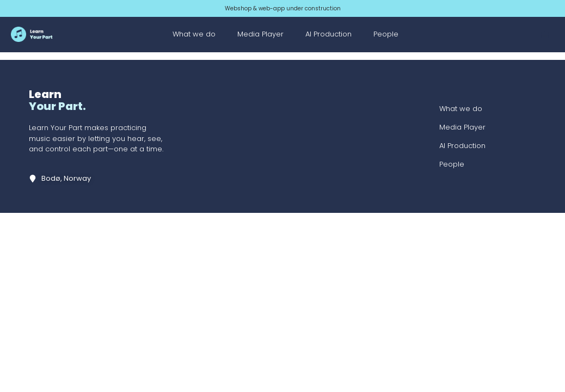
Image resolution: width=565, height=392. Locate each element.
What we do (194, 34)
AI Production (328, 34)
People (386, 34)
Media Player (260, 34)
